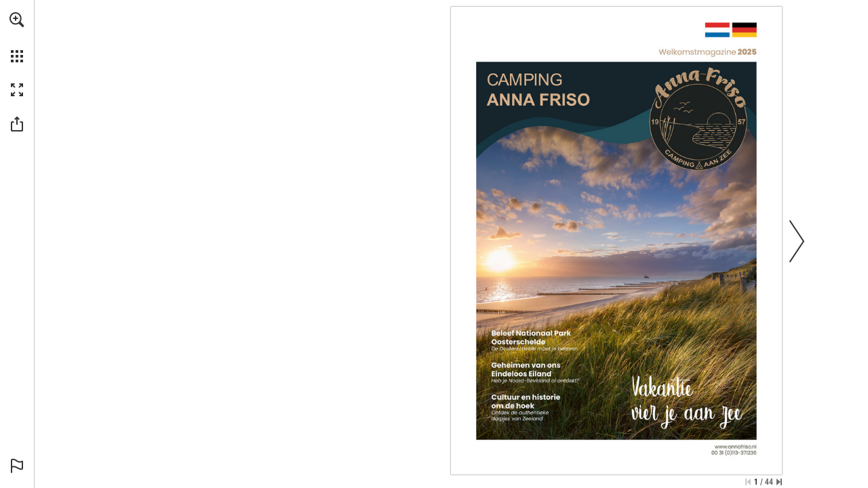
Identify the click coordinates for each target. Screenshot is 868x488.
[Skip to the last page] (779, 482)
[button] (17, 20)
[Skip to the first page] (748, 482)
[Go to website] (616, 241)
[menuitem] (17, 37)
